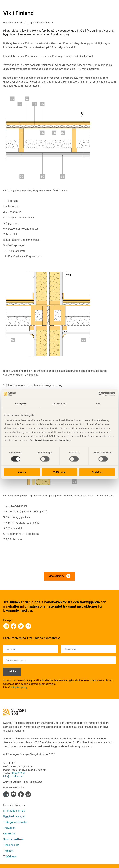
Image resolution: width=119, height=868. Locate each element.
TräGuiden (9, 828)
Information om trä (14, 811)
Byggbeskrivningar (14, 816)
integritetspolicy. (20, 687)
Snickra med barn (13, 839)
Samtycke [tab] (21, 404)
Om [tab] (98, 404)
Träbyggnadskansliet (15, 822)
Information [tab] (60, 404)
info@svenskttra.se (13, 776)
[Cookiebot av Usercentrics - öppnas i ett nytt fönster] (101, 394)
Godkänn (97, 472)
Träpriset (8, 851)
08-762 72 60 (18, 773)
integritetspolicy (43, 440)
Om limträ (9, 834)
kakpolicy (65, 440)
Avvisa (22, 472)
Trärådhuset (10, 856)
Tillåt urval (59, 472)
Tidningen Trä (11, 845)
